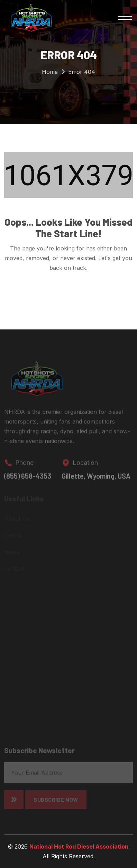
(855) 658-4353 (28, 478)
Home (50, 73)
